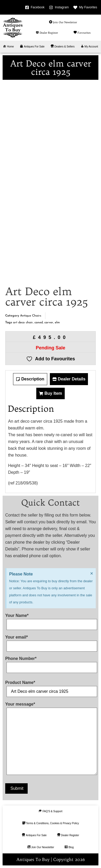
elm (57, 323)
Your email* (50, 642)
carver (49, 323)
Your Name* (50, 620)
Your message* (50, 740)
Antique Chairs (31, 316)
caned (39, 323)
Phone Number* (50, 663)
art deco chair (23, 323)
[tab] (30, 379)
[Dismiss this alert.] (92, 573)
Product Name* (50, 687)
